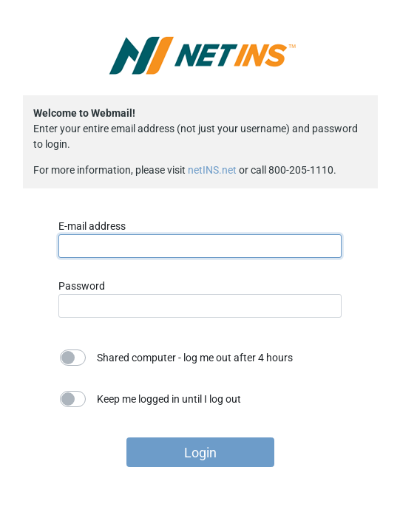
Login (200, 453)
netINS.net (212, 170)
